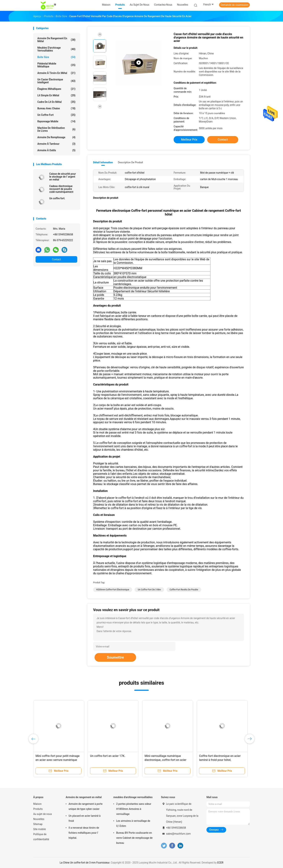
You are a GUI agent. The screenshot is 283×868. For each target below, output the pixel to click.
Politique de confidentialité (41, 837)
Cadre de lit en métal (56, 102)
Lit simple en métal (56, 95)
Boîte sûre (56, 57)
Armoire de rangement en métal (56, 40)
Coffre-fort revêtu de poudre (184, 590)
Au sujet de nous (43, 814)
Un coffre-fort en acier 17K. (108, 756)
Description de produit (130, 162)
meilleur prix (189, 140)
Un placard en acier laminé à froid (85, 818)
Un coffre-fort (56, 115)
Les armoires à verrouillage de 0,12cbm (133, 823)
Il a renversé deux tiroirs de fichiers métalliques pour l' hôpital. (84, 833)
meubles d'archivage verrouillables (56, 49)
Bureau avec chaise (56, 108)
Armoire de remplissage (56, 137)
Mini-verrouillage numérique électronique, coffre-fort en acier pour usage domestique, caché (166, 760)
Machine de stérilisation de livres (56, 129)
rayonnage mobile (56, 121)
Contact (56, 259)
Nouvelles (39, 819)
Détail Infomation (103, 162)
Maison (37, 804)
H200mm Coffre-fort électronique (113, 590)
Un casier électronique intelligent (56, 81)
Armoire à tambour (56, 144)
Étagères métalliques (56, 89)
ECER (220, 863)
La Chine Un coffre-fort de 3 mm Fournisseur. (85, 863)
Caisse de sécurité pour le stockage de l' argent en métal (63, 177)
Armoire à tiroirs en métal (56, 73)
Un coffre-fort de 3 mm (149, 590)
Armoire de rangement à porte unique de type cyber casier (86, 806)
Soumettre (115, 657)
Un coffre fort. (57, 198)
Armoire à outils (56, 150)
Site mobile (40, 829)
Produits (38, 809)
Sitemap (38, 824)
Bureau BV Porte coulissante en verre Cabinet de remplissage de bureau (134, 838)
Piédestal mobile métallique (56, 65)
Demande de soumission (234, 5)
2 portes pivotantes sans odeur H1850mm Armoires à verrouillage (134, 809)
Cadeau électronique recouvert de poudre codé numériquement (61, 189)
